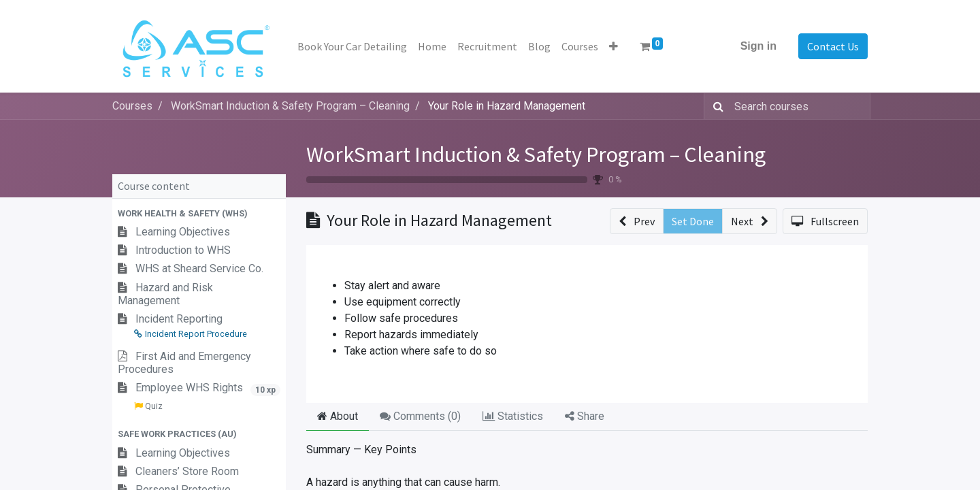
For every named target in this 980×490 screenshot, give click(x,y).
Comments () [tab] (420, 416)
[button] (614, 46)
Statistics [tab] (513, 416)
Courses (132, 106)
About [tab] (338, 416)
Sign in (758, 46)
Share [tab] (585, 416)
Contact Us (833, 46)
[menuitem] (352, 46)
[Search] (716, 106)
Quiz (148, 406)
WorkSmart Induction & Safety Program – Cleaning (536, 154)
